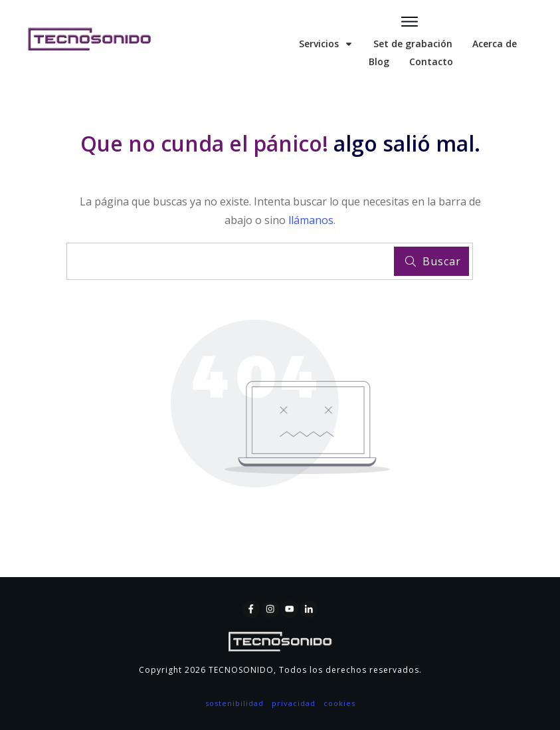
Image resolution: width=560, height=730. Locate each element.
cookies (339, 703)
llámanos (311, 220)
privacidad (294, 703)
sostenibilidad (234, 703)
